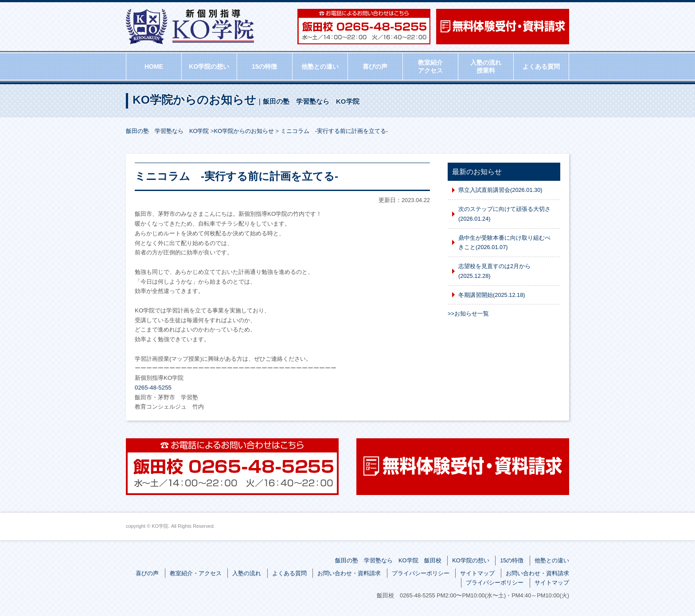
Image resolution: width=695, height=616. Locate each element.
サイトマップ (477, 573)
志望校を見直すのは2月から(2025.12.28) (494, 271)
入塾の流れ (247, 573)
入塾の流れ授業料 (486, 66)
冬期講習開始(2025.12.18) (492, 295)
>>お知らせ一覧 (468, 314)
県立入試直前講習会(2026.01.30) (500, 190)
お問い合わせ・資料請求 (349, 573)
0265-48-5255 (153, 388)
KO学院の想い (209, 66)
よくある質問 (541, 66)
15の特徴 (265, 66)
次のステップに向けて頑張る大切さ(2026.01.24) (504, 214)
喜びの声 (375, 66)
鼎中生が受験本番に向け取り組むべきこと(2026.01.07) (504, 243)
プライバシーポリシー (421, 573)
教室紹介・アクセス (196, 573)
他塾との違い (320, 66)
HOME (154, 66)
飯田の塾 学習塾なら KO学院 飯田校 (388, 560)
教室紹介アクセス (430, 66)
